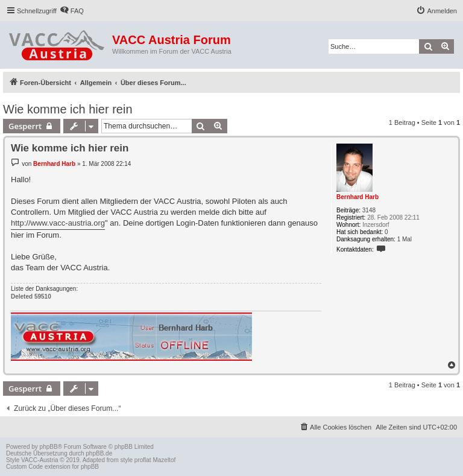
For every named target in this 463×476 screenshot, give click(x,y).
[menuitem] (72, 11)
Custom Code (24, 467)
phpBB (49, 447)
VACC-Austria (40, 460)
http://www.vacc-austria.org (58, 223)
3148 (369, 210)
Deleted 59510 (31, 297)
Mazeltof (164, 460)
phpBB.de (99, 453)
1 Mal (405, 239)
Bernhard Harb (357, 197)
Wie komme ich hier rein (68, 109)
